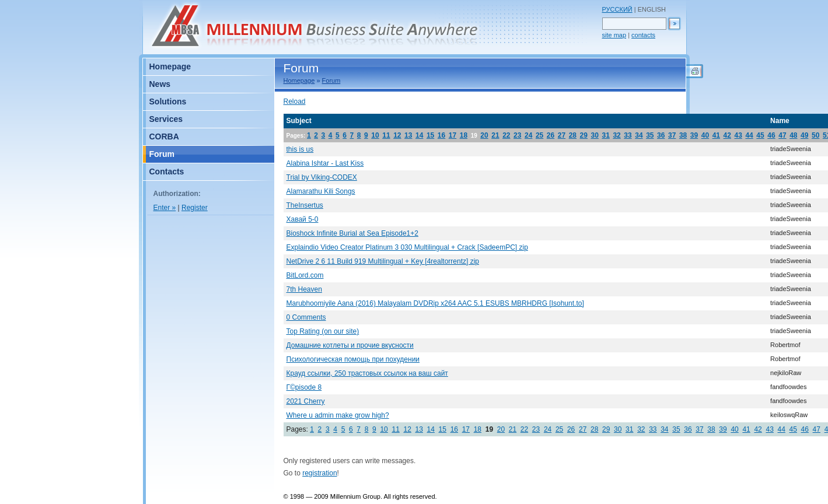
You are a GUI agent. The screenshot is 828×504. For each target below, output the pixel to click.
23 (517, 135)
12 (397, 135)
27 (562, 135)
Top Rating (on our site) (323, 331)
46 (771, 135)
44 (749, 135)
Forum (331, 80)
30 (595, 135)
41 (716, 135)
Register (195, 208)
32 (616, 135)
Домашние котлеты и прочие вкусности (350, 345)
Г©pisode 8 (304, 387)
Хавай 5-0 (303, 219)
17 (453, 135)
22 (506, 135)
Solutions (168, 101)
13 (408, 135)
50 (815, 135)
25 (539, 135)
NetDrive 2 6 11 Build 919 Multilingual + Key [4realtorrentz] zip (383, 261)
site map (614, 35)
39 (694, 135)
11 (386, 135)
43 (738, 135)
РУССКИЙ (617, 9)
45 (760, 135)
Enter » (165, 208)
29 (584, 135)
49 (804, 135)
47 (782, 135)
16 (441, 135)
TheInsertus (305, 205)
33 (628, 135)
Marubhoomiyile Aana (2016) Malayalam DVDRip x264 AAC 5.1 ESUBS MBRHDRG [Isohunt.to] (435, 303)
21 (495, 135)
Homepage (299, 80)
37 (672, 135)
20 (484, 135)
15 (430, 135)
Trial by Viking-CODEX (322, 177)
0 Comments (306, 317)
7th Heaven (304, 289)
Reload (295, 101)
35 (650, 135)
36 (661, 135)
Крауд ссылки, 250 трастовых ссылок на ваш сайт (367, 373)
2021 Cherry (306, 401)
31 (605, 135)
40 (705, 135)
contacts (643, 35)
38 (683, 135)
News (160, 84)
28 (573, 135)
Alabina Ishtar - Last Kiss (325, 163)
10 (375, 135)
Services (166, 119)
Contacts (167, 171)
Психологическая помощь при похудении (353, 359)
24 (528, 135)
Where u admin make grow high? (338, 415)
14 (419, 135)
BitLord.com (305, 275)
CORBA (164, 136)
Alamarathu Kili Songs (321, 191)
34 (639, 135)
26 (551, 135)
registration (319, 473)
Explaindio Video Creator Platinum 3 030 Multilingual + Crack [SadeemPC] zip (407, 247)
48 (793, 135)
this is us (300, 149)
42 (727, 135)
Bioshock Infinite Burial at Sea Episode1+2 (352, 233)
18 (464, 135)
